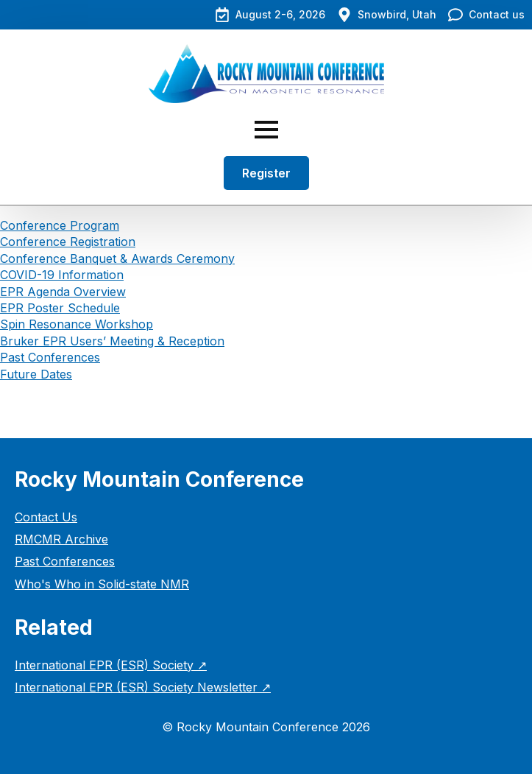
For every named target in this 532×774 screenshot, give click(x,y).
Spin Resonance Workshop (77, 324)
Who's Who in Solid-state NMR (102, 584)
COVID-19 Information (62, 275)
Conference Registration (68, 242)
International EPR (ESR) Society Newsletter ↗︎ (143, 687)
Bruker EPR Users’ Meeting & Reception (112, 341)
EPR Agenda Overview (63, 292)
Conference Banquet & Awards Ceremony (117, 258)
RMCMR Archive (61, 539)
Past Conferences (50, 357)
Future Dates (36, 374)
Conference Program (60, 225)
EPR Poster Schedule (60, 308)
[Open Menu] (266, 130)
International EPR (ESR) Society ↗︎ (111, 665)
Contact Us (46, 517)
